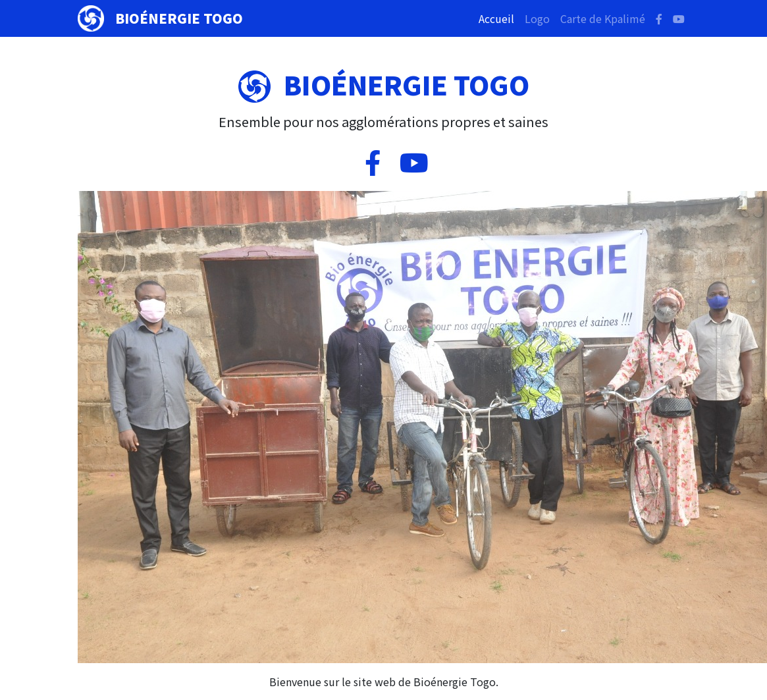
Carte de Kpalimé (603, 18)
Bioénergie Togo (179, 18)
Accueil (499, 18)
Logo (537, 18)
